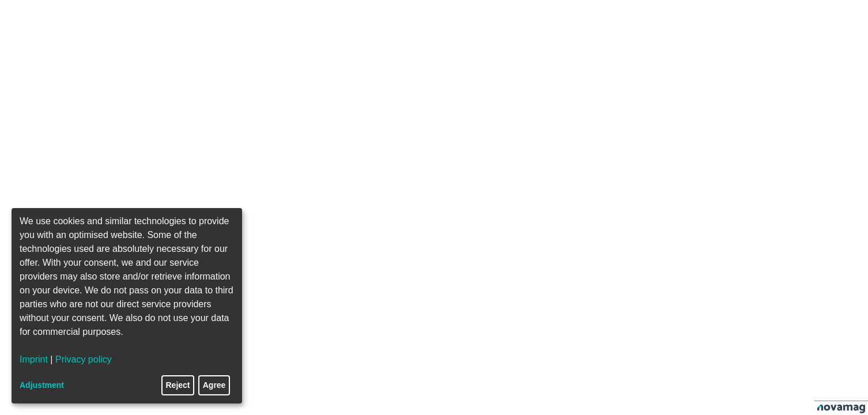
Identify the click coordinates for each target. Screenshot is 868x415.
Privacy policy (84, 359)
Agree (214, 385)
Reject (178, 385)
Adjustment (42, 385)
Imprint (34, 359)
